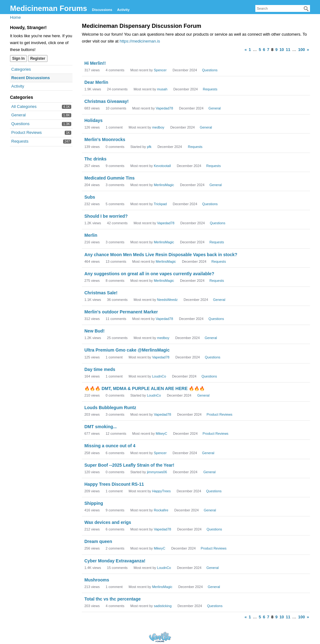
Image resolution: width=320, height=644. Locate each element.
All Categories (24, 106)
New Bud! (95, 331)
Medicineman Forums (49, 8)
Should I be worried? (106, 216)
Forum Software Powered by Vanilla (160, 637)
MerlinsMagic (164, 185)
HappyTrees (162, 491)
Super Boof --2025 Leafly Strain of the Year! (129, 465)
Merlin (91, 235)
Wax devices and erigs (108, 522)
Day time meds (100, 369)
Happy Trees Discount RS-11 (114, 484)
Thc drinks (95, 159)
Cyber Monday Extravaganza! (115, 561)
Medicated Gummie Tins (110, 178)
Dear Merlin (96, 82)
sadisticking (163, 606)
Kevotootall (162, 166)
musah (162, 89)
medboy (158, 127)
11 (288, 50)
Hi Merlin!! (95, 63)
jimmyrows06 (157, 472)
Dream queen (98, 541)
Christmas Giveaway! (107, 101)
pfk (149, 147)
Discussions (102, 10)
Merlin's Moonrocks (105, 139)
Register (38, 58)
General (18, 115)
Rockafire (161, 510)
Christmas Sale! (101, 293)
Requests (20, 141)
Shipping (94, 503)
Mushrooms (97, 580)
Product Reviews (27, 132)
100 (302, 50)
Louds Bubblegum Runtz (110, 408)
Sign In (18, 58)
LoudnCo (159, 376)
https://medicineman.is (140, 41)
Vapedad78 (164, 108)
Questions (20, 124)
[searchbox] (283, 8)
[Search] (306, 9)
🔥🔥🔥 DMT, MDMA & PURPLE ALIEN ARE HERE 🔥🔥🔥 (145, 388)
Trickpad (160, 204)
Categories (21, 69)
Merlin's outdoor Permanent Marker (121, 312)
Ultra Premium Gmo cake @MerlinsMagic (127, 350)
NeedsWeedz (167, 300)
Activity (123, 10)
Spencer (160, 70)
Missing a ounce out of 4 (110, 446)
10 (282, 50)
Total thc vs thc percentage (112, 599)
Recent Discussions (31, 78)
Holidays (93, 120)
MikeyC (161, 434)
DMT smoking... (100, 427)
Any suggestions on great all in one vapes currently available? (149, 274)
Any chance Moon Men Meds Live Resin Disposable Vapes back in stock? (161, 255)
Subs (90, 197)
